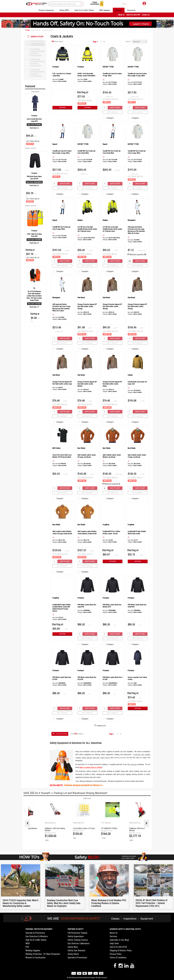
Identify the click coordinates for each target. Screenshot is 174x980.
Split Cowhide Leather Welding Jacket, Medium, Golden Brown (87, 532)
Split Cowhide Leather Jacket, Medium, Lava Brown (112, 456)
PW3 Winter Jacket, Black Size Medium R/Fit (112, 606)
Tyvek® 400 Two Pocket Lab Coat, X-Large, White (137, 152)
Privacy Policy (116, 954)
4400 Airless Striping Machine (71, 828)
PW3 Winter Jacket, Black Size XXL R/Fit (87, 678)
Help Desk (114, 943)
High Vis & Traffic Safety (84, 10)
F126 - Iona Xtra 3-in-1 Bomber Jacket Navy (62, 75)
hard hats (96, 758)
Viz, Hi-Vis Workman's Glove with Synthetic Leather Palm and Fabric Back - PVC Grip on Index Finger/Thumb (34, 296)
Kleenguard (132, 220)
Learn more (35, 92)
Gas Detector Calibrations (79, 943)
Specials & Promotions (35, 933)
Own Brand (81, 298)
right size (133, 764)
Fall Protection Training (77, 933)
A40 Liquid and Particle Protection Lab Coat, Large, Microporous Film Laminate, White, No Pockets (136, 230)
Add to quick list (31, 148)
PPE (27, 947)
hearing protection (120, 758)
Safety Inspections (76, 936)
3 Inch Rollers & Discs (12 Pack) (128, 828)
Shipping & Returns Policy (121, 950)
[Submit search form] (81, 4)
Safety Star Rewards (76, 950)
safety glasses (87, 758)
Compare (108, 118)
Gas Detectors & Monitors (37, 936)
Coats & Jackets (62, 81)
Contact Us (146, 15)
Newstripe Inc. (39, 823)
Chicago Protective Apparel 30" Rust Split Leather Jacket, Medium (87, 384)
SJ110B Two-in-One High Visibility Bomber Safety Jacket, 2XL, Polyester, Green (87, 229)
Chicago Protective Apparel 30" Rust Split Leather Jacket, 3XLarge (87, 306)
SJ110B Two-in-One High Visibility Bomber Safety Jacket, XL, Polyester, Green (112, 229)
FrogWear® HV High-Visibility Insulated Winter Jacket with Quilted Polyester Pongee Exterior (61, 608)
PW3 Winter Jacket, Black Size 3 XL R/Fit (113, 678)
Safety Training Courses (78, 940)
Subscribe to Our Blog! (119, 940)
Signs (77, 781)
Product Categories (46, 10)
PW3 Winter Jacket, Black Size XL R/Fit (62, 678)
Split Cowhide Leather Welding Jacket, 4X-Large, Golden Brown (62, 532)
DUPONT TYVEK (108, 67)
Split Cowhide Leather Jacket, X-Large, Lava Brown (137, 456)
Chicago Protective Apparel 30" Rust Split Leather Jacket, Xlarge (112, 384)
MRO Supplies (105, 10)
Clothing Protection (48, 30)
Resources (131, 10)
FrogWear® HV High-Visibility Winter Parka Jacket (137, 532)
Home (27, 30)
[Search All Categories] (66, 4)
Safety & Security (36, 30)
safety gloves (105, 758)
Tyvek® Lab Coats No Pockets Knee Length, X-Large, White (137, 75)
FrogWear (106, 525)
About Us (121, 15)
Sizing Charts (73, 954)
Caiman (130, 375)
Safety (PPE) (64, 10)
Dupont (55, 144)
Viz (34, 288)
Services (119, 10)
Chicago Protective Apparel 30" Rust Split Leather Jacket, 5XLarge (137, 306)
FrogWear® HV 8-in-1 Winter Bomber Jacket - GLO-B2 (111, 532)
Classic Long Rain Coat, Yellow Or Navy (137, 678)
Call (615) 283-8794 (133, 15)
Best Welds (81, 448)
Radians (80, 220)
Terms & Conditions (118, 958)
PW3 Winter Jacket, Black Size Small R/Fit (137, 606)
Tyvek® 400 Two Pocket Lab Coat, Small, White (86, 152)
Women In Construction (35, 958)
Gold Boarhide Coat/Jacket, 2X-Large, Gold (137, 383)
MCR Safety (56, 448)
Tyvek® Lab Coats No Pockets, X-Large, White (112, 75)
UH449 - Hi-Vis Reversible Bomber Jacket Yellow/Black (86, 75)
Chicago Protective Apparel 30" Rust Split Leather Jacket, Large (62, 383)
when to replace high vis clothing (91, 767)
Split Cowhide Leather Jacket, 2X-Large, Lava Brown (87, 456)
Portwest (34, 116)
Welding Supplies (33, 950)
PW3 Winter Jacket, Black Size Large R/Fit (87, 606)
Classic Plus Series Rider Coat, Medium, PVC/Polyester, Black (62, 456)
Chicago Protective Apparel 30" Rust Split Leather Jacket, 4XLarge (112, 306)
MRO (28, 943)
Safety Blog (73, 947)
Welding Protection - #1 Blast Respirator (43, 954)
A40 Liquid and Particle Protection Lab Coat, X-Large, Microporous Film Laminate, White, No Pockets (61, 308)
